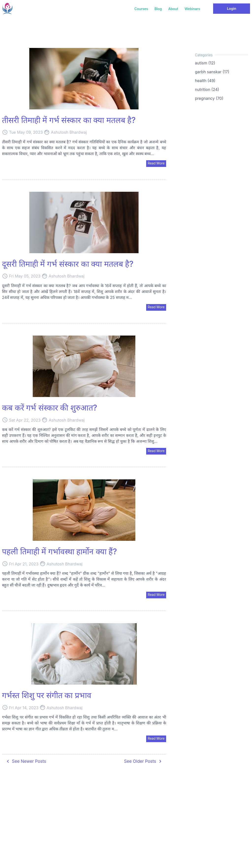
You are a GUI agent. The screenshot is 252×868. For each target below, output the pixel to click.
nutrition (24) (207, 89)
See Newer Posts (26, 763)
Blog (158, 9)
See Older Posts (143, 763)
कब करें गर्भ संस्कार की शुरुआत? (50, 408)
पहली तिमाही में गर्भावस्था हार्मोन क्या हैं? (59, 552)
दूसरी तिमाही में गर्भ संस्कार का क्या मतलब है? (68, 264)
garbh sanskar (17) (212, 72)
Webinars (192, 9)
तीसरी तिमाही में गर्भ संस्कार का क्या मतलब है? (69, 120)
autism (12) (205, 63)
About (173, 9)
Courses (141, 9)
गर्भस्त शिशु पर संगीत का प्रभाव (47, 696)
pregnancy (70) (209, 98)
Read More (156, 163)
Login (232, 8)
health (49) (205, 81)
